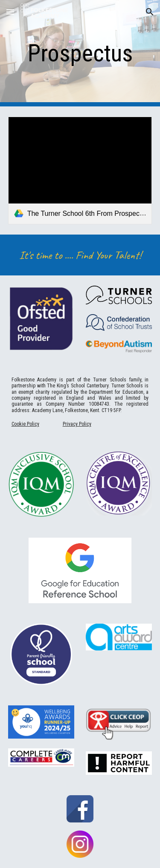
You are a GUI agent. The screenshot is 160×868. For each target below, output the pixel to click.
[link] (80, 170)
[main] (80, 53)
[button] (10, 12)
